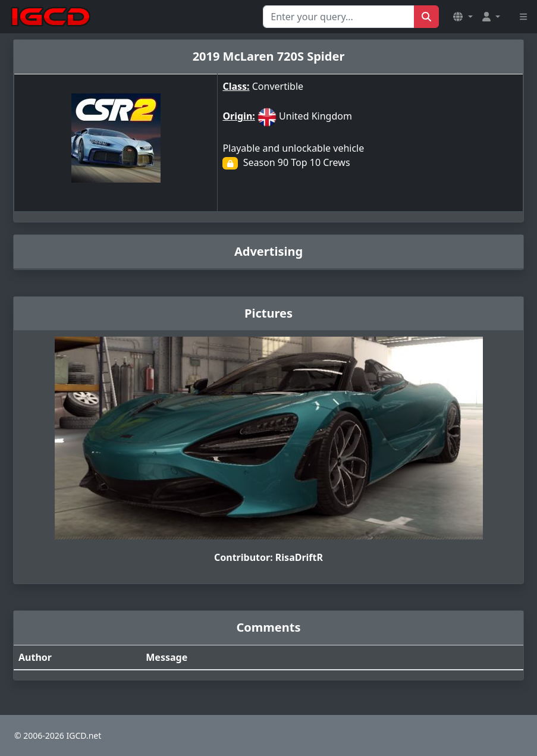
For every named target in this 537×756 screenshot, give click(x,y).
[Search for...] (339, 17)
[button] (463, 17)
